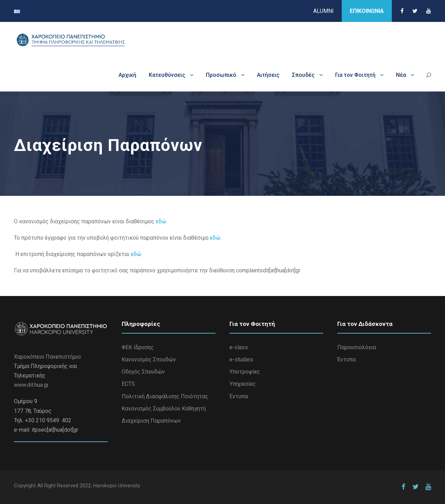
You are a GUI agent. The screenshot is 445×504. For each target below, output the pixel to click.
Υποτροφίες (245, 372)
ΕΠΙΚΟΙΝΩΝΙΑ (367, 11)
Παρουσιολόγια (357, 347)
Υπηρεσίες (243, 384)
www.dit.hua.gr (31, 385)
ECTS (128, 384)
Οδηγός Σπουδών (143, 372)
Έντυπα (239, 396)
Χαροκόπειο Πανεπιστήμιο (47, 357)
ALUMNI (323, 11)
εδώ (161, 221)
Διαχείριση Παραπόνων (151, 421)
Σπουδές (303, 75)
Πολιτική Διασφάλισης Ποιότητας (165, 396)
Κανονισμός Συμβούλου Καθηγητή (164, 409)
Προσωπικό (221, 75)
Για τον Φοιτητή (355, 75)
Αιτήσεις (268, 75)
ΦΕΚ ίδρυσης (138, 347)
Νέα (401, 75)
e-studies (241, 359)
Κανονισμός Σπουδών (149, 359)
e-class (239, 347)
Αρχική (127, 75)
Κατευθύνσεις (167, 75)
